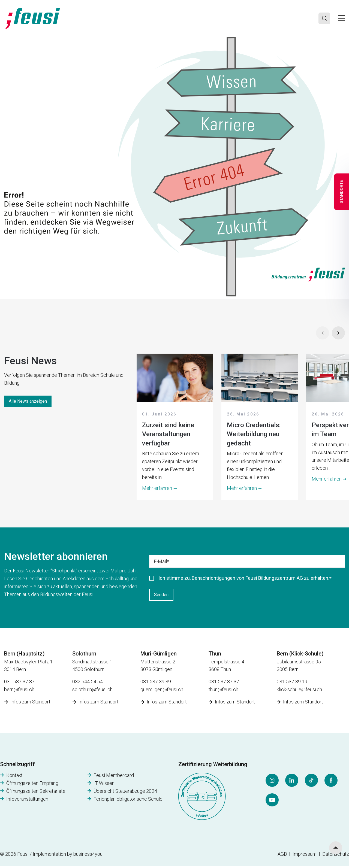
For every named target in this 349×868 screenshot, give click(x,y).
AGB (282, 856)
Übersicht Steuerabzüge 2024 (125, 792)
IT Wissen (104, 785)
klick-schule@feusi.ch (299, 691)
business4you (88, 856)
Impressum (306, 856)
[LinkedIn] (292, 782)
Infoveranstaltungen (27, 800)
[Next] (338, 333)
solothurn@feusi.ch (92, 691)
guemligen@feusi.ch (162, 691)
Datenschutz (336, 856)
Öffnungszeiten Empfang (32, 785)
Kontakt (14, 777)
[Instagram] (272, 782)
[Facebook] (331, 782)
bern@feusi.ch (19, 691)
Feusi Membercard (114, 777)
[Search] (324, 18)
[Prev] (323, 333)
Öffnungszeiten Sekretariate (36, 792)
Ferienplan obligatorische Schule (128, 800)
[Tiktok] (311, 782)
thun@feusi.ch (223, 691)
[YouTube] (272, 802)
